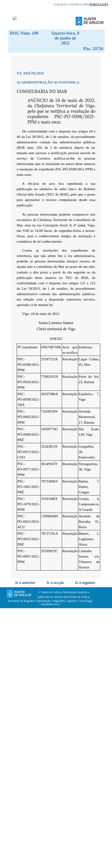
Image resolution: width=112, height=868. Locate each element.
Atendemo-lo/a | (51, 604)
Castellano (78, 4)
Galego (60, 4)
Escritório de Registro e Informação (29, 601)
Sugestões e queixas (65, 601)
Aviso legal (86, 601)
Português (99, 4)
